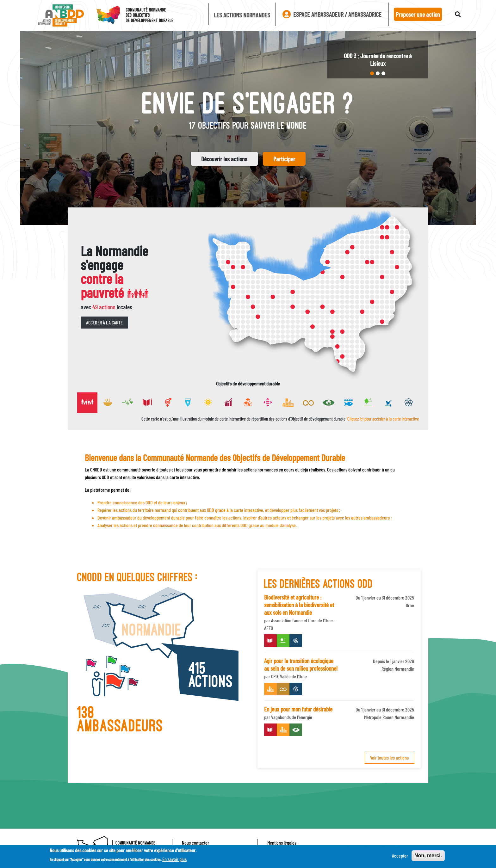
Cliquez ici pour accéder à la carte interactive (383, 419)
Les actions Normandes (242, 15)
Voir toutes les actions (389, 757)
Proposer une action (418, 14)
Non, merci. (428, 856)
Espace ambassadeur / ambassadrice (332, 14)
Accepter (400, 856)
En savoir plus (174, 859)
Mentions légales (282, 843)
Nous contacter (195, 843)
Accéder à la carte (104, 322)
